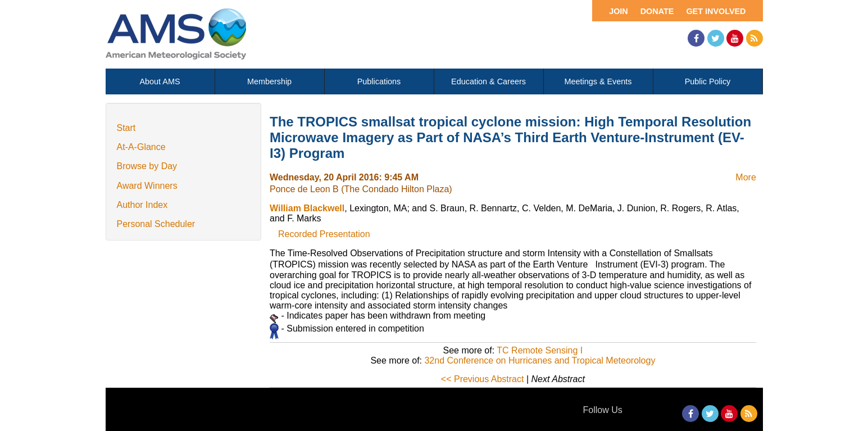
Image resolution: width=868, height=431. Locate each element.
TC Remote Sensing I (540, 350)
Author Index (142, 205)
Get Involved (716, 11)
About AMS (160, 81)
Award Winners (147, 186)
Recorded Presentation (324, 234)
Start (126, 128)
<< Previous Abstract (483, 379)
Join (619, 11)
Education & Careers (488, 81)
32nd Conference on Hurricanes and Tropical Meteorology (540, 360)
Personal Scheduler (156, 224)
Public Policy (708, 81)
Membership (269, 81)
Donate (657, 11)
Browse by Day (147, 166)
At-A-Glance (141, 147)
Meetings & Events (598, 81)
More (746, 177)
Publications (379, 81)
